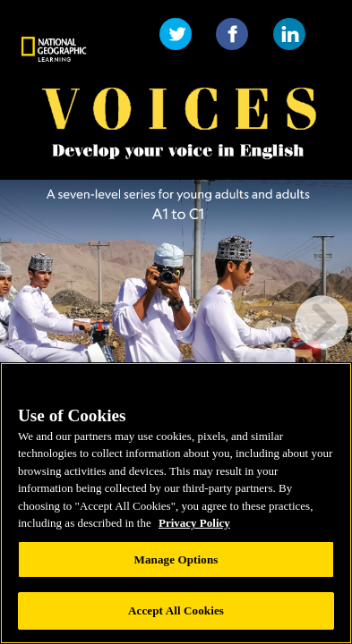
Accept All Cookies (176, 610)
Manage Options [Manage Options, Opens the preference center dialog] (176, 559)
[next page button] (322, 322)
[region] (176, 503)
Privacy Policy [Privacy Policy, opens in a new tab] (194, 523)
